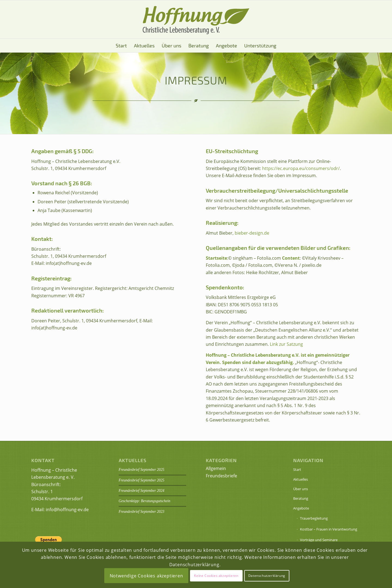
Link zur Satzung (286, 344)
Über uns (301, 489)
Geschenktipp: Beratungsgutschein (145, 501)
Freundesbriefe (221, 476)
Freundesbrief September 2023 (142, 512)
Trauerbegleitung (314, 518)
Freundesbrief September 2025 (142, 470)
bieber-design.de (252, 233)
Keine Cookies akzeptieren (216, 576)
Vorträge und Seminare (319, 540)
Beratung (301, 498)
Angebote (301, 508)
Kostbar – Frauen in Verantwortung (329, 529)
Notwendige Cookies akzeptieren (146, 576)
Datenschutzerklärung (267, 576)
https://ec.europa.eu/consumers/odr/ (301, 168)
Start (297, 469)
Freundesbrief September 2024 (142, 491)
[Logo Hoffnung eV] (196, 19)
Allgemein (216, 468)
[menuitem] (121, 46)
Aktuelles (301, 479)
